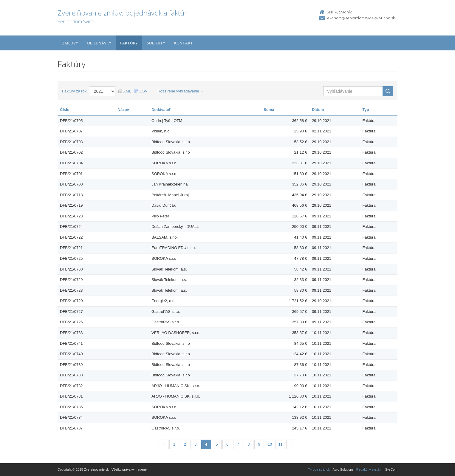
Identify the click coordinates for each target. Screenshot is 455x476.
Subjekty (156, 43)
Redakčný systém (369, 469)
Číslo (65, 110)
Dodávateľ (161, 110)
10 (270, 444)
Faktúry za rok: (75, 91)
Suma (269, 110)
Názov (123, 110)
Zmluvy (70, 43)
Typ (366, 110)
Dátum (318, 110)
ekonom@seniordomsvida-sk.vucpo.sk (361, 18)
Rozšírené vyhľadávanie (180, 91)
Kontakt (184, 43)
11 (280, 444)
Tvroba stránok (319, 469)
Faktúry (129, 43)
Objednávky (99, 43)
